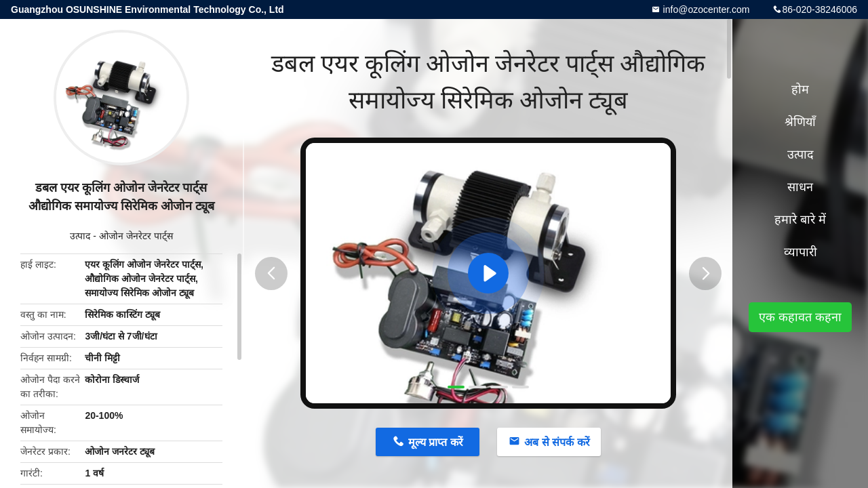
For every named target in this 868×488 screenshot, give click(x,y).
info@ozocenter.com (705, 9)
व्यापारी (801, 252)
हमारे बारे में (800, 220)
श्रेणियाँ (800, 122)
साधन (800, 187)
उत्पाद (80, 236)
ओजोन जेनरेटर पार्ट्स (136, 236)
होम (800, 89)
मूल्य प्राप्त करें (436, 442)
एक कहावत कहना (800, 317)
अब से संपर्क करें (557, 442)
